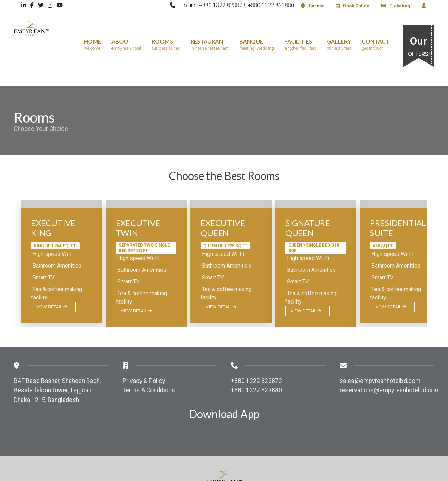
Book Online (353, 6)
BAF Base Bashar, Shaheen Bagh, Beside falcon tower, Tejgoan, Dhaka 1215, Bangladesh (57, 350)
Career (312, 6)
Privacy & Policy (144, 341)
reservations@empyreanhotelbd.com (390, 350)
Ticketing (396, 6)
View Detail (52, 267)
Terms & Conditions (149, 350)
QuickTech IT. (308, 466)
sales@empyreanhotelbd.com (380, 341)
